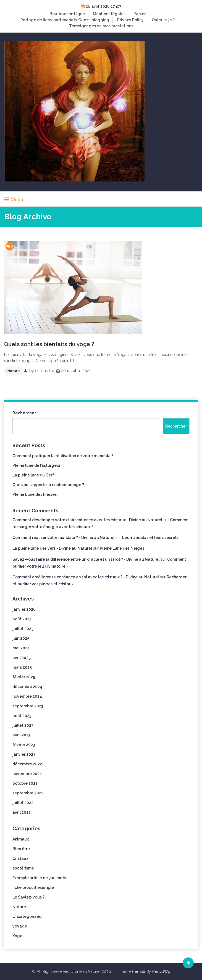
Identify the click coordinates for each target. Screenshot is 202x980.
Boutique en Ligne (67, 14)
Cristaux (20, 858)
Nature (14, 371)
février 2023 (24, 745)
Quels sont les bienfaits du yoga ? (49, 344)
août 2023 (22, 716)
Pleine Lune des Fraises (35, 494)
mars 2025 (22, 667)
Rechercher (24, 413)
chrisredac (44, 371)
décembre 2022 (27, 764)
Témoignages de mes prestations (101, 26)
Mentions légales (109, 14)
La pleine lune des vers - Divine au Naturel (52, 548)
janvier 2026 (24, 609)
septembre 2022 (28, 793)
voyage (20, 926)
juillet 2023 (23, 725)
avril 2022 (22, 812)
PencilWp (161, 971)
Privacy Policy (130, 20)
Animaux (21, 839)
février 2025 (24, 677)
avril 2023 (21, 735)
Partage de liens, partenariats (49, 20)
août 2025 (22, 619)
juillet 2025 (23, 629)
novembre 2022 (27, 774)
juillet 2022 (23, 803)
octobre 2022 (25, 783)
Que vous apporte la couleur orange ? (48, 485)
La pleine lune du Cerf (33, 475)
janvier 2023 (24, 754)
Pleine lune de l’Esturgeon (37, 465)
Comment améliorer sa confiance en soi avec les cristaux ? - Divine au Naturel (86, 577)
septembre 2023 (28, 706)
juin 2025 (21, 638)
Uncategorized (27, 916)
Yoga (17, 936)
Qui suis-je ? (163, 20)
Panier (140, 14)
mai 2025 (21, 648)
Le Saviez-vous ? (28, 897)
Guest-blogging (94, 20)
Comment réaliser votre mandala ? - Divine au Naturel (63, 538)
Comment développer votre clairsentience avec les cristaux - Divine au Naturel (87, 520)
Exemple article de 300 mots (39, 878)
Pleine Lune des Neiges (122, 548)
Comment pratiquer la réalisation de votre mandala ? (63, 456)
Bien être (21, 849)
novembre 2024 (27, 696)
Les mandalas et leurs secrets (150, 538)
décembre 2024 (27, 687)
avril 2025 (22, 658)
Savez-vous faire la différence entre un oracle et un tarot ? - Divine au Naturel (86, 559)
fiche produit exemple (33, 887)
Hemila (139, 971)
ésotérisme (23, 868)
